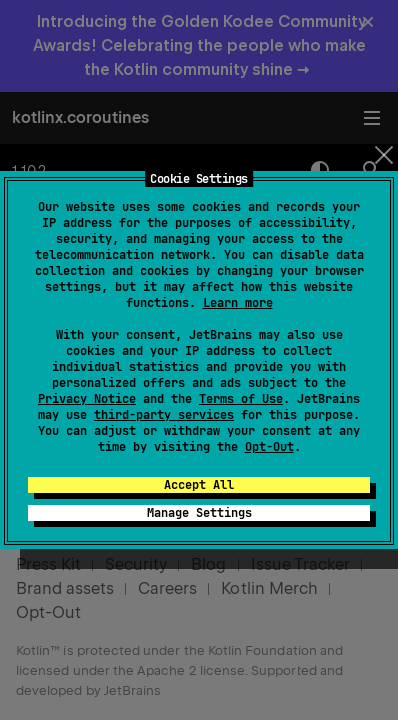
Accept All (199, 485)
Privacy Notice (87, 399)
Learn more (238, 303)
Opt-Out (269, 447)
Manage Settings (199, 513)
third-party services (164, 415)
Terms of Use (241, 399)
